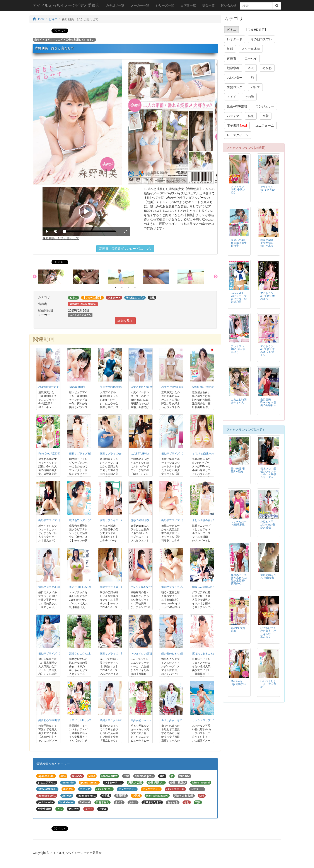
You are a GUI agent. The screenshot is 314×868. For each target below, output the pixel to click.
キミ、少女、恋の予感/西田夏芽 (180, 720)
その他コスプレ (261, 39)
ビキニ (53, 19)
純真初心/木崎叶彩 (49, 720)
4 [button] (135, 287)
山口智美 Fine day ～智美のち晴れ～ (268, 402)
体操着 (232, 58)
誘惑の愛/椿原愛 (140, 520)
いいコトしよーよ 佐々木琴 (268, 684)
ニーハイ (251, 58)
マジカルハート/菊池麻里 (239, 523)
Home (39, 19)
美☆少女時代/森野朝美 (113, 387)
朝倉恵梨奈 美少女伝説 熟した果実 (267, 243)
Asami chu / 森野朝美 (204, 387)
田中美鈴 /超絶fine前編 (238, 470)
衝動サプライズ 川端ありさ (117, 654)
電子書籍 (237, 125)
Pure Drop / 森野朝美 (51, 454)
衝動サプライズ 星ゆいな (116, 587)
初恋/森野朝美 (77, 387)
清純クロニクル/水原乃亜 (84, 654)
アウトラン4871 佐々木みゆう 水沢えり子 (268, 351)
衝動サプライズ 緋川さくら (117, 520)
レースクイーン (238, 135)
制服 (230, 49)
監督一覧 (208, 5)
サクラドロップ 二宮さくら (209, 720)
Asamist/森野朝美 (49, 387)
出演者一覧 (188, 5)
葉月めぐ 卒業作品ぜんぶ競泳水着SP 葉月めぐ (239, 579)
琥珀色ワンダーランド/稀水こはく (89, 520)
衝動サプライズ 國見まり (54, 520)
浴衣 (251, 68)
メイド (232, 97)
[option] (55, 277)
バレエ (255, 87)
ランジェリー (265, 106)
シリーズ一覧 (165, 5)
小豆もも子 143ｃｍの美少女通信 (268, 525)
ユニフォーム (265, 125)
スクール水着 (251, 49)
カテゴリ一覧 (115, 5)
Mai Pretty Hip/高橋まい (238, 683)
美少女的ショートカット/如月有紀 (151, 720)
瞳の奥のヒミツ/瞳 (172, 654)
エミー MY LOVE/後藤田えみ (86, 587)
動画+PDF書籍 (237, 106)
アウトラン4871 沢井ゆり (268, 190)
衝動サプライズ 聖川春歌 (177, 520)
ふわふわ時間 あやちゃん (239, 401)
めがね (267, 68)
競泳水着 (233, 68)
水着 (266, 116)
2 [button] (122, 287)
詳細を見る (125, 321)
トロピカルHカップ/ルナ (84, 720)
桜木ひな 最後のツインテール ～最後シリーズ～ (268, 473)
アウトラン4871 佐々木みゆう (268, 296)
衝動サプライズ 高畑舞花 (176, 587)
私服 (251, 116)
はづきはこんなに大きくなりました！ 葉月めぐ (268, 632)
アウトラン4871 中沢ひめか (238, 190)
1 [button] (115, 287)
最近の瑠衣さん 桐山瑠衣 (268, 576)
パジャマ (233, 116)
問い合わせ (229, 5)
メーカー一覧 (140, 5)
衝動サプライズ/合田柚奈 (115, 454)
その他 (249, 97)
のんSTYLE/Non (140, 454)
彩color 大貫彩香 (238, 630)
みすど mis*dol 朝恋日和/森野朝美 (181, 387)
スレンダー (235, 78)
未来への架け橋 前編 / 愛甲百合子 (239, 243)
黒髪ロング (235, 87)
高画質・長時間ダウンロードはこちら (125, 249)
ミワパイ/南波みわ (203, 454)
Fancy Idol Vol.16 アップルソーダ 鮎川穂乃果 (239, 298)
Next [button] (216, 277)
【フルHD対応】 (256, 30)
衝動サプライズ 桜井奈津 (84, 454)
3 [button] (128, 287)
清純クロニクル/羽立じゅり (54, 587)
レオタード (235, 39)
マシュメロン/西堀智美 (144, 654)
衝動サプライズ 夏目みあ (177, 454)
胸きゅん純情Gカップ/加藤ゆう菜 (212, 587)
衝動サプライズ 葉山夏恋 (54, 654)
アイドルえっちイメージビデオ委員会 (66, 5)
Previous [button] (35, 277)
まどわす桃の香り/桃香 (206, 520)
